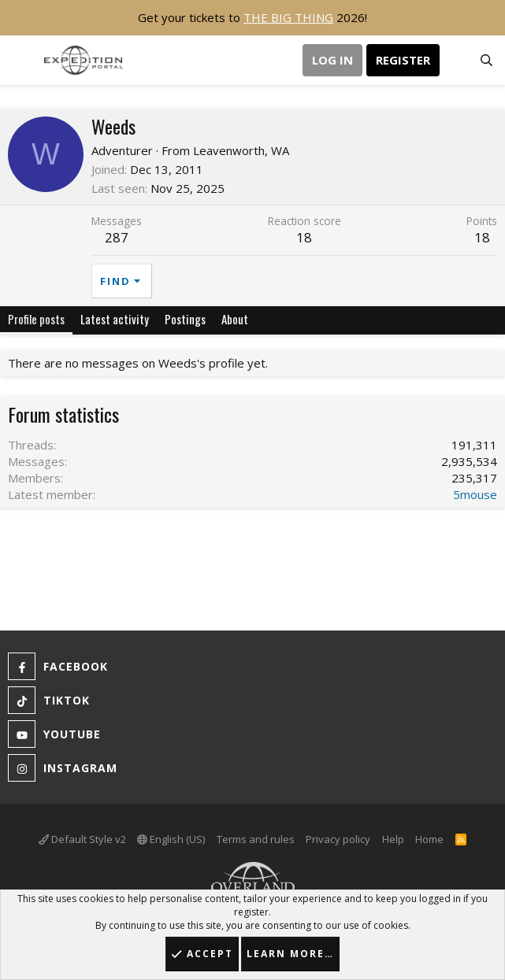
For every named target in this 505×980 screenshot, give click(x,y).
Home (429, 839)
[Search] (486, 61)
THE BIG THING (288, 17)
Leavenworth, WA (241, 150)
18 (482, 237)
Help (393, 839)
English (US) (171, 839)
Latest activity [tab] (115, 319)
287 (117, 237)
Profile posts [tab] (36, 319)
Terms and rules (256, 839)
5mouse (475, 494)
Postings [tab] (185, 319)
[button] (22, 60)
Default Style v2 (82, 839)
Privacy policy (338, 839)
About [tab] (235, 319)
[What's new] (455, 61)
